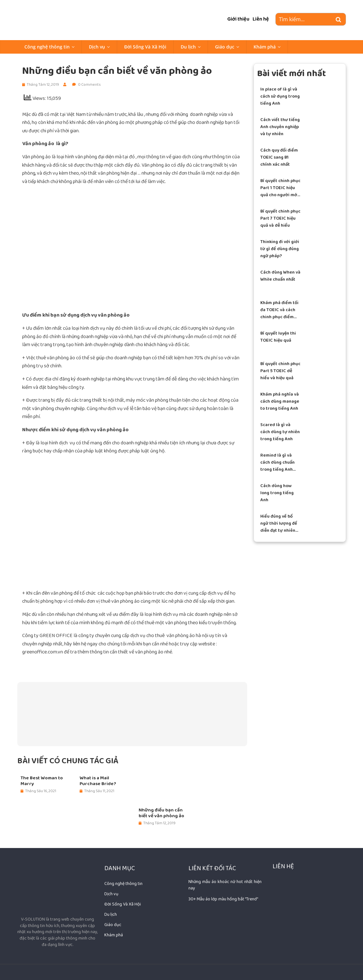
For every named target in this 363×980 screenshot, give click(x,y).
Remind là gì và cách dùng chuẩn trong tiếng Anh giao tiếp (277, 463)
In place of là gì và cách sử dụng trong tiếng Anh (280, 96)
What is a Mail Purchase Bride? (98, 781)
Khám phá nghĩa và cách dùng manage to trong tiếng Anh (280, 402)
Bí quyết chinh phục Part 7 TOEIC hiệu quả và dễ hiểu (280, 219)
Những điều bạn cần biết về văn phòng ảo (161, 813)
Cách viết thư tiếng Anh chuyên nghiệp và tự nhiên (280, 127)
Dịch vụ (97, 47)
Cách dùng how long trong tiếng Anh (277, 493)
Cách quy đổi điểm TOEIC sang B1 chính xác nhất (279, 157)
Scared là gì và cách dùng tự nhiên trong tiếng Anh (280, 432)
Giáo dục (225, 47)
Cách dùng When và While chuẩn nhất (280, 276)
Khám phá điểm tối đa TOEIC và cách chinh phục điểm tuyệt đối (279, 310)
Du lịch (188, 47)
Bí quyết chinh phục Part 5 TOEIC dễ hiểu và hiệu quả (280, 371)
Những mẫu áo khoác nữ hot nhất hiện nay (225, 885)
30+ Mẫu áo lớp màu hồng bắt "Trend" (223, 899)
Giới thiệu (238, 19)
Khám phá (265, 47)
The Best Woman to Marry (42, 781)
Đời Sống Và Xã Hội (145, 47)
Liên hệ (261, 19)
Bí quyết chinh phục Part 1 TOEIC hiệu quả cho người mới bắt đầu (280, 188)
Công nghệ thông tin (47, 47)
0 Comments (86, 85)
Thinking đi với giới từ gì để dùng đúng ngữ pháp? (280, 249)
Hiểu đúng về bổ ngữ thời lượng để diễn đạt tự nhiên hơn (279, 524)
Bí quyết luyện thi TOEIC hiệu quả (278, 337)
